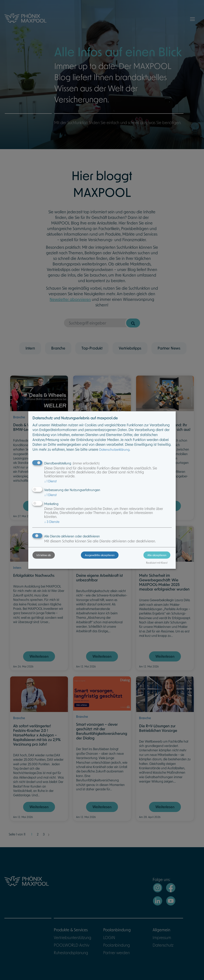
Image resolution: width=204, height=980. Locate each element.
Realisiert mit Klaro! (157, 563)
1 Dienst (50, 481)
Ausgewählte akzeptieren (100, 555)
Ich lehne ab (44, 555)
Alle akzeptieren (157, 555)
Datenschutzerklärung (114, 449)
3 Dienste (52, 522)
